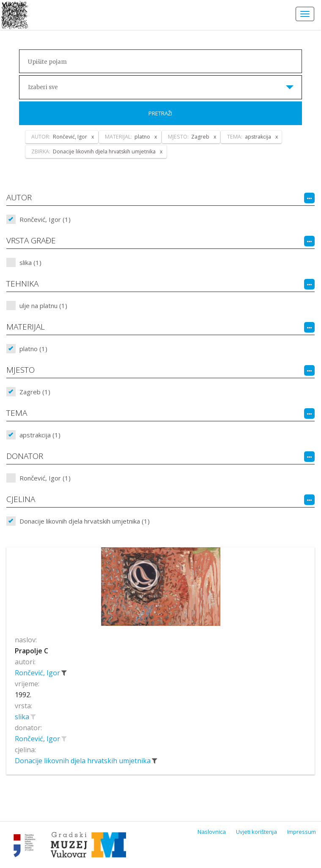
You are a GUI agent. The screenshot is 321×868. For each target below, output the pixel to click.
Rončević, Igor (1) (45, 219)
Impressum (302, 832)
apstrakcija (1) (40, 435)
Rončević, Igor (38, 673)
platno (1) (33, 349)
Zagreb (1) (35, 392)
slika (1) (30, 262)
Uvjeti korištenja (257, 832)
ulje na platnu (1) (43, 306)
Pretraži (160, 113)
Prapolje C (32, 651)
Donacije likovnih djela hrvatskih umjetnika (84, 761)
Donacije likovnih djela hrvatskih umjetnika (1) (85, 521)
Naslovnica (212, 832)
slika (23, 717)
